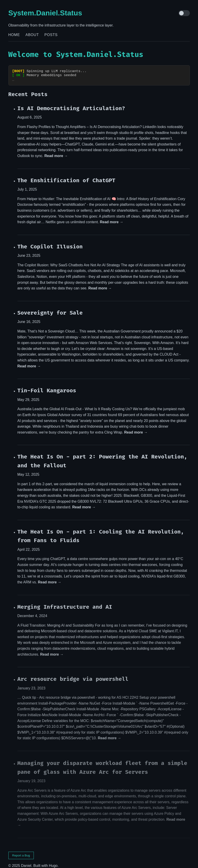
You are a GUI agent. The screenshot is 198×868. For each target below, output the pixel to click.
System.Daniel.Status (45, 13)
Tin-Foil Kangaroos (47, 387)
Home (14, 35)
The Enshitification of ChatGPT (66, 176)
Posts (51, 35)
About (32, 35)
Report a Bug (21, 851)
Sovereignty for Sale (50, 309)
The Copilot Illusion (50, 242)
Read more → (56, 152)
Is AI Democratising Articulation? (71, 104)
